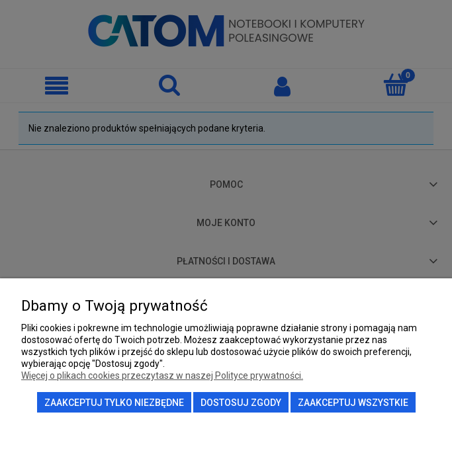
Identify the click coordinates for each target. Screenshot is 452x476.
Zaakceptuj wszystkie (353, 403)
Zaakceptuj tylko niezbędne (114, 403)
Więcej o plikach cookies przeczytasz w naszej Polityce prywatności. (162, 376)
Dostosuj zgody (241, 403)
